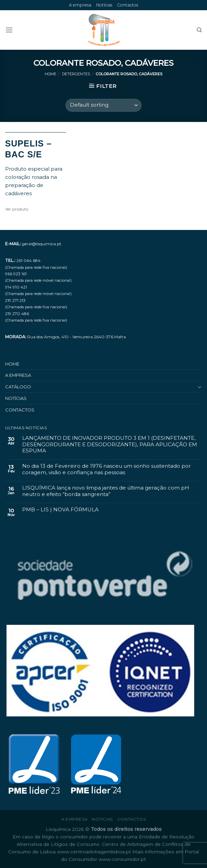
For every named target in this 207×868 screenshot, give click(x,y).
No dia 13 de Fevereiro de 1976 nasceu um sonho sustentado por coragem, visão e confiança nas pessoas (107, 469)
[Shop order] (103, 105)
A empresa (80, 5)
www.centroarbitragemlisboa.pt (95, 852)
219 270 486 (17, 314)
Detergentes (76, 74)
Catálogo (18, 387)
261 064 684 (28, 260)
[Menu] (9, 30)
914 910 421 (16, 287)
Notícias (104, 5)
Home (50, 74)
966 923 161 (16, 274)
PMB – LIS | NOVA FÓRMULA (60, 510)
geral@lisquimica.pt (42, 244)
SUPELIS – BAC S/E (28, 149)
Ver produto (17, 209)
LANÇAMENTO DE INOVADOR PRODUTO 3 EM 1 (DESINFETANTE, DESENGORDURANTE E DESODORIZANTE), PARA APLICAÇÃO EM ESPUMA (110, 444)
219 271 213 (15, 300)
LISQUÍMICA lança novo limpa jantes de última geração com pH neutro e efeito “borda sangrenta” (106, 491)
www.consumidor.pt (122, 859)
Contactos (128, 5)
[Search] (199, 30)
